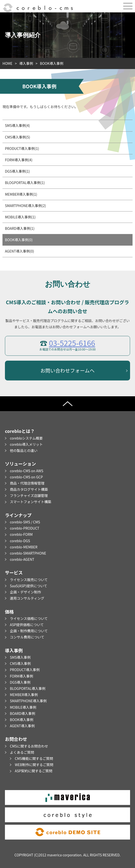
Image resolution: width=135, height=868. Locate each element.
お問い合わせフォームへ (67, 370)
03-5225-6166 (72, 343)
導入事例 (26, 63)
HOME (7, 63)
